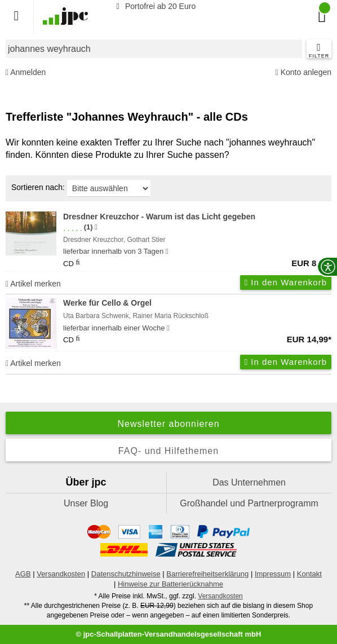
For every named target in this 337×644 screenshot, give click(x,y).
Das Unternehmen (249, 482)
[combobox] (154, 49)
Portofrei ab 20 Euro (154, 6)
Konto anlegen (303, 72)
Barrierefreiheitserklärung (207, 574)
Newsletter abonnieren (168, 424)
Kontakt (309, 574)
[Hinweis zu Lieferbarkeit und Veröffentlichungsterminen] (167, 252)
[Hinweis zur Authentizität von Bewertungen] (96, 227)
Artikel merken (33, 284)
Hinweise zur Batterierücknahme (170, 584)
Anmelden (26, 72)
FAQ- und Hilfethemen (168, 451)
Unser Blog (86, 503)
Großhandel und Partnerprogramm (249, 503)
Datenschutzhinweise (126, 574)
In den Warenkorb (286, 282)
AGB (23, 574)
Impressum (273, 574)
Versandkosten (61, 574)
